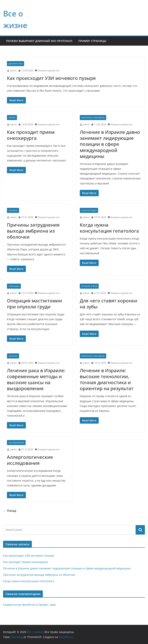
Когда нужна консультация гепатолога (109, 228)
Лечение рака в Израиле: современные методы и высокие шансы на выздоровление (36, 379)
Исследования (16, 443)
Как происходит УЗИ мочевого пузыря (51, 78)
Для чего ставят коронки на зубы (108, 304)
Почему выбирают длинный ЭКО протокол (39, 41)
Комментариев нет (47, 70)
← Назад (10, 511)
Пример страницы (92, 41)
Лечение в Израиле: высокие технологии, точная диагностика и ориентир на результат (107, 379)
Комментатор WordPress (19, 605)
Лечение (13, 210)
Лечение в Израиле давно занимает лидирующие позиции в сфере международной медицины (110, 144)
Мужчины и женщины (93, 118)
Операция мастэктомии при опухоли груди (34, 304)
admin (13, 70)
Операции (14, 286)
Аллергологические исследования (30, 460)
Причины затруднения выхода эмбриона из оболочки (33, 231)
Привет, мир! (47, 605)
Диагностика (16, 64)
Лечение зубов (89, 286)
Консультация (89, 210)
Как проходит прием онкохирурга (31, 135)
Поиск (140, 530)
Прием (12, 118)
